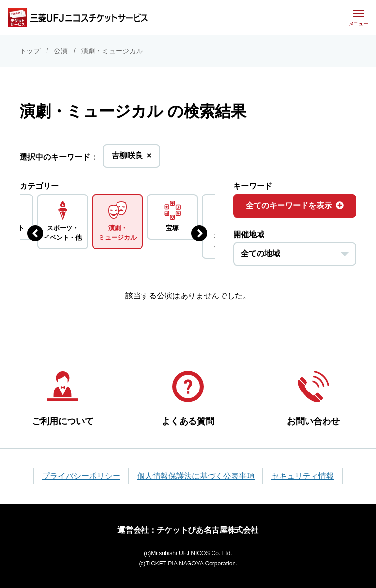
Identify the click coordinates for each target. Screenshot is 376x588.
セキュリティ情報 (303, 476)
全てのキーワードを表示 (295, 206)
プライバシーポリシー (81, 476)
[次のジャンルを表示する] (199, 233)
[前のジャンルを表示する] (35, 233)
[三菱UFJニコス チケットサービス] (78, 18)
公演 (61, 51)
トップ (30, 51)
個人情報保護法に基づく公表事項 (196, 476)
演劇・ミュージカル (112, 51)
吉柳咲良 (131, 159)
